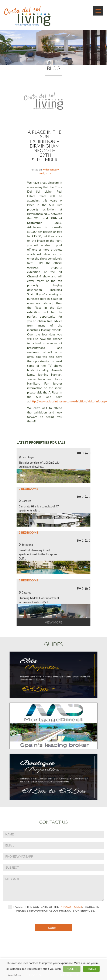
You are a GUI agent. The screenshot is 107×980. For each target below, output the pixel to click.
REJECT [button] (91, 969)
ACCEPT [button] (72, 969)
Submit (54, 928)
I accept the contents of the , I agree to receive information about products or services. (54, 909)
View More (53, 622)
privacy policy (71, 907)
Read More (14, 975)
